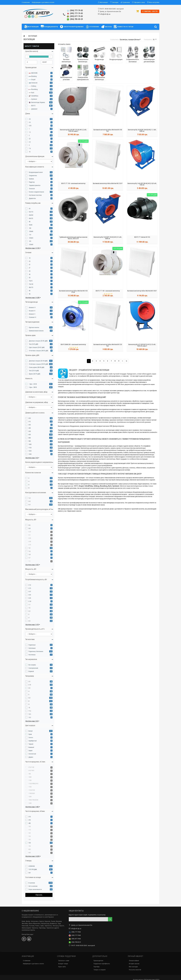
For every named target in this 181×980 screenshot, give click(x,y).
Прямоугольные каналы (36, 331)
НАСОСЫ (106, 27)
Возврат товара (63, 964)
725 (30, 833)
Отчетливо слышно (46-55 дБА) (38, 351)
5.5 (29, 621)
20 (29, 261)
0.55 (30, 538)
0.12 (30, 585)
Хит (30, 873)
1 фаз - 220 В (33, 384)
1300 (30, 454)
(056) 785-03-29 (75, 19)
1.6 (29, 551)
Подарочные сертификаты (102, 964)
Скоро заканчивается (35, 889)
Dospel (32, 80)
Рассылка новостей (135, 970)
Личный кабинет (134, 961)
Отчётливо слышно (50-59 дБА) (38, 364)
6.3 (29, 698)
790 (30, 846)
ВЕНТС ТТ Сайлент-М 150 (142, 238)
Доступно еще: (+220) (33, 856)
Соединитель (33, 176)
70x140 (31, 284)
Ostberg (32, 86)
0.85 (30, 542)
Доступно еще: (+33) (33, 565)
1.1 (29, 605)
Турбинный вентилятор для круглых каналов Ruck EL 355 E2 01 (73, 239)
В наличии (32, 883)
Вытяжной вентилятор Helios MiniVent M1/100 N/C (108, 131)
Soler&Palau (33, 96)
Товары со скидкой (99, 970)
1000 (30, 444)
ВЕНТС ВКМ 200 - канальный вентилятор (73, 345)
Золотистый (32, 754)
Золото (31, 738)
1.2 (29, 548)
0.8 (29, 528)
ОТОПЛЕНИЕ (92, 27)
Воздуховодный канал (36, 172)
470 (30, 820)
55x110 (31, 212)
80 (29, 222)
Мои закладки (133, 967)
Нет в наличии (33, 886)
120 (30, 241)
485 (30, 823)
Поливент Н (32, 317)
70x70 (30, 281)
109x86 (31, 231)
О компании (26, 2)
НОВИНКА (32, 866)
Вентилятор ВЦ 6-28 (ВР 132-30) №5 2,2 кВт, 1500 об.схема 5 (73, 131)
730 (30, 836)
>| (126, 361)
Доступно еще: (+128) (33, 298)
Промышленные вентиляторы (68, 450)
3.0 (29, 501)
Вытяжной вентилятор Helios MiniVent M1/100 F (142, 292)
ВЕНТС (32, 106)
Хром (30, 734)
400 (30, 428)
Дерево (31, 757)
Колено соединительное (36, 192)
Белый (30, 731)
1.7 (29, 558)
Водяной (31, 671)
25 (29, 265)
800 (30, 438)
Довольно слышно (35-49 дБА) (38, 361)
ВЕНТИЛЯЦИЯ (32, 27)
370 (30, 817)
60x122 (31, 218)
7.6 (30, 148)
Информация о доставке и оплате (43, 2)
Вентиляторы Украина (37, 103)
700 (30, 827)
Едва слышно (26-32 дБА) (37, 347)
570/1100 (31, 767)
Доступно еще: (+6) (32, 458)
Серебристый (33, 741)
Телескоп (32, 189)
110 (30, 235)
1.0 (29, 498)
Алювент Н (32, 308)
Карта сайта (62, 967)
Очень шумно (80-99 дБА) (36, 367)
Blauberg (33, 76)
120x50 (31, 238)
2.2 (29, 611)
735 (30, 840)
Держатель (32, 198)
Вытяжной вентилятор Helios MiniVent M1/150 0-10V (73, 292)
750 (30, 843)
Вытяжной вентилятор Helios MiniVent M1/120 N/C (108, 346)
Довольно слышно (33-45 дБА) (38, 341)
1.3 (29, 561)
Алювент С (32, 314)
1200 (30, 797)
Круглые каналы (34, 327)
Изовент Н (32, 311)
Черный (31, 744)
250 (30, 418)
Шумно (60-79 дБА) (34, 374)
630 (30, 435)
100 (30, 228)
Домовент (33, 109)
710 (30, 830)
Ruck (31, 93)
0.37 (30, 592)
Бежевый (31, 747)
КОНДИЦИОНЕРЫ (49, 27)
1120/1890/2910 (33, 784)
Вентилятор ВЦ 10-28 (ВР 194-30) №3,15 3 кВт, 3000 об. (108, 239)
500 (30, 431)
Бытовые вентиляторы (66, 446)
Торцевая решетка (34, 185)
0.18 (30, 601)
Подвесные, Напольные (36, 651)
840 (30, 853)
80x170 (31, 287)
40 (29, 274)
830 (30, 849)
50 (29, 209)
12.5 (30, 714)
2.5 (30, 142)
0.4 (29, 535)
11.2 (30, 711)
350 (30, 425)
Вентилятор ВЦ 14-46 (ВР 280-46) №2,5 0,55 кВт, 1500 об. (142, 185)
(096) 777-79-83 (75, 10)
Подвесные (32, 645)
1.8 (29, 555)
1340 (30, 803)
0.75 (30, 545)
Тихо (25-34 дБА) (34, 371)
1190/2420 (32, 793)
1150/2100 (32, 790)
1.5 (30, 132)
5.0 (29, 505)
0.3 (30, 122)
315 (30, 422)
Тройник (31, 179)
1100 (30, 780)
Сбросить (39, 895)
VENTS (76, 486)
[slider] (27, 57)
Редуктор (31, 182)
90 (29, 294)
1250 (30, 451)
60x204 (31, 215)
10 (29, 152)
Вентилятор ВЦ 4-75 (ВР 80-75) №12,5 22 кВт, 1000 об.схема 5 (142, 346)
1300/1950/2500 (33, 800)
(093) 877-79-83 (75, 16)
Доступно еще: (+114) (33, 248)
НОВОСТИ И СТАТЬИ (124, 27)
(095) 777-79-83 (75, 13)
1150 (30, 787)
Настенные (32, 655)
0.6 (29, 525)
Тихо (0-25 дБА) (33, 344)
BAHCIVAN (33, 73)
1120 (30, 448)
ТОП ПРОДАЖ (33, 869)
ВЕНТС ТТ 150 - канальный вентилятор (73, 184)
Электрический (33, 668)
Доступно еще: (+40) (33, 807)
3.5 (29, 688)
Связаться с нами (64, 961)
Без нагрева (32, 665)
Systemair (33, 99)
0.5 (30, 119)
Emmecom (33, 83)
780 (30, 774)
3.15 (30, 685)
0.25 (30, 532)
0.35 (30, 126)
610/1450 (31, 771)
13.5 (30, 717)
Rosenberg (33, 89)
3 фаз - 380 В (33, 387)
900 (30, 441)
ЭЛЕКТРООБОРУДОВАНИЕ (72, 27)
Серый (30, 751)
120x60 (31, 245)
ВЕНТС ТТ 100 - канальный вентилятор (108, 292)
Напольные (32, 648)
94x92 (30, 225)
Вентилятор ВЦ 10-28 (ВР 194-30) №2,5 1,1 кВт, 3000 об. (142, 131)
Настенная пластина (35, 195)
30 (29, 271)
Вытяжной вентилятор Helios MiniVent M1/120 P (108, 184)
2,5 (30, 139)
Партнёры (97, 967)
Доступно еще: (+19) (33, 625)
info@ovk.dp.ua (105, 14)
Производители (98, 961)
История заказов (134, 964)
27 (29, 268)
